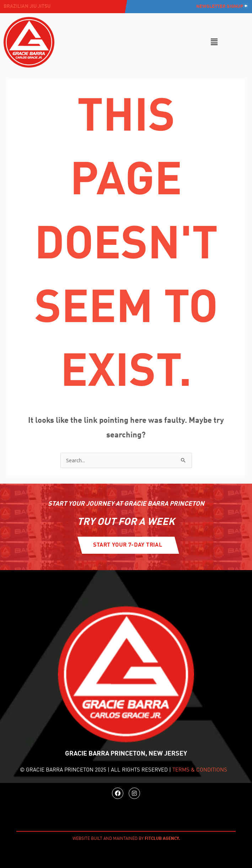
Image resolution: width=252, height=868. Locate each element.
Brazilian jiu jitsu (27, 6)
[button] (214, 42)
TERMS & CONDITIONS (200, 770)
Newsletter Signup (222, 7)
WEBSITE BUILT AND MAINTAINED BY (126, 839)
